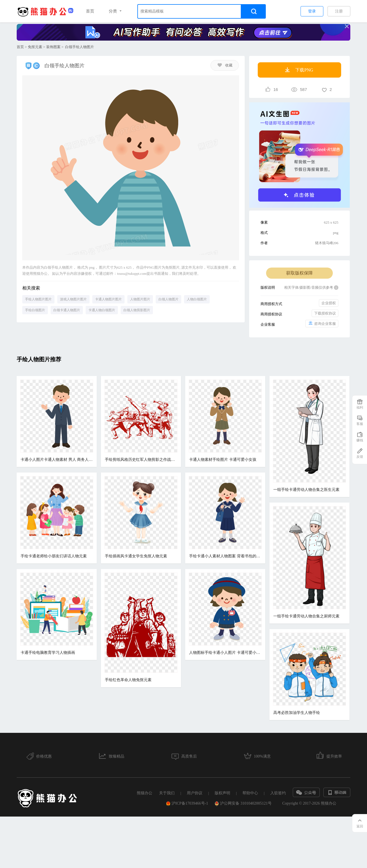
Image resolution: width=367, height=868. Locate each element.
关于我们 (167, 820)
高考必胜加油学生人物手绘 (294, 713)
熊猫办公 (145, 820)
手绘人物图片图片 (38, 299)
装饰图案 (53, 47)
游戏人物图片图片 (73, 299)
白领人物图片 (168, 299)
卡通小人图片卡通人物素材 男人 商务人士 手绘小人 (57, 460)
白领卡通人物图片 (67, 310)
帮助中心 (250, 820)
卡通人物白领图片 (102, 310)
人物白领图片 (197, 299)
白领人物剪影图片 (137, 310)
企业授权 (329, 303)
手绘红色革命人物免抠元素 (127, 740)
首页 (90, 11)
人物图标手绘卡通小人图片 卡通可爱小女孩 (224, 713)
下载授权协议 (325, 313)
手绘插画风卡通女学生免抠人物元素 (135, 586)
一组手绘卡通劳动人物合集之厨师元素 (304, 616)
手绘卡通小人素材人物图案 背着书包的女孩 (224, 586)
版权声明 (222, 820)
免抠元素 (35, 47)
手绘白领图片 (35, 310)
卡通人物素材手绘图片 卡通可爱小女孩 (221, 460)
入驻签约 (278, 820)
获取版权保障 (299, 273)
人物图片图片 (140, 299)
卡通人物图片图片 (108, 299)
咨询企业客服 (322, 323)
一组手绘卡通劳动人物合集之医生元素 (304, 490)
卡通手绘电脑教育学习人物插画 (48, 713)
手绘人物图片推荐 (39, 359)
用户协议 (195, 820)
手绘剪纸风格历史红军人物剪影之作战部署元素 (140, 460)
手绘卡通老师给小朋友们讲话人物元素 (54, 586)
